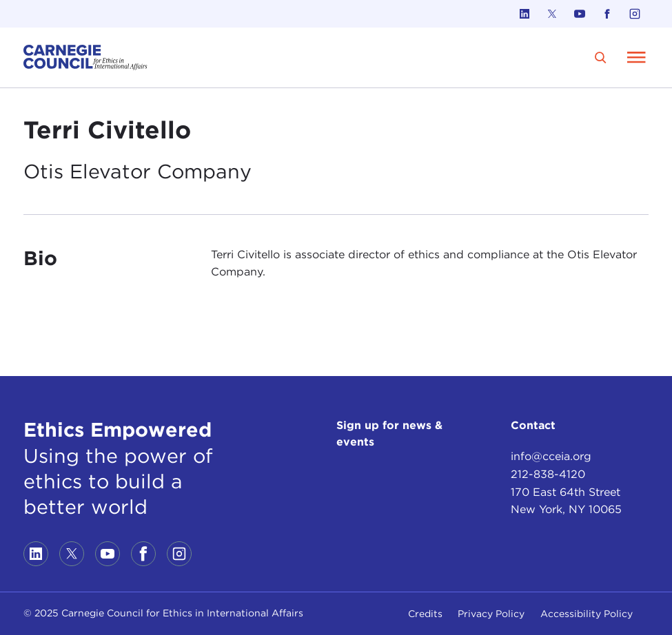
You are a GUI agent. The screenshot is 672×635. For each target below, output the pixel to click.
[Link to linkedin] (525, 14)
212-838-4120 (548, 474)
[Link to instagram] (635, 14)
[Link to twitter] (552, 14)
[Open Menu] (637, 57)
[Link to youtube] (580, 14)
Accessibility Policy (587, 614)
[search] (601, 58)
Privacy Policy (491, 614)
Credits (425, 614)
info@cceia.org (551, 456)
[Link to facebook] (607, 14)
